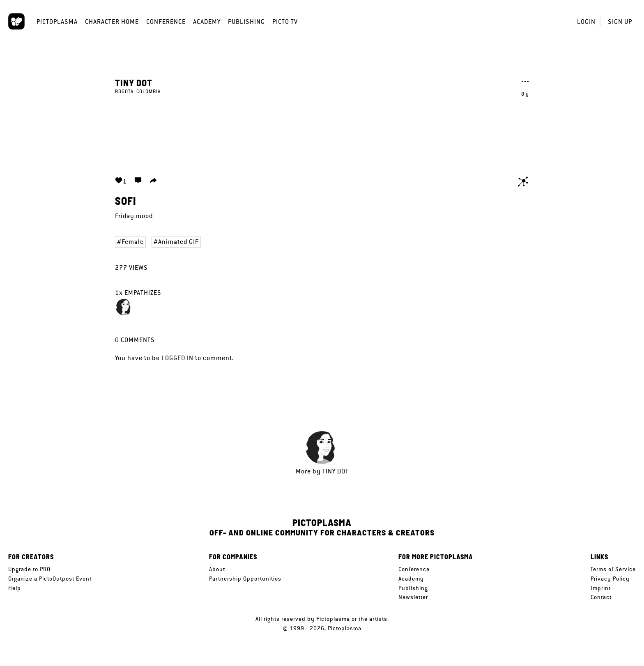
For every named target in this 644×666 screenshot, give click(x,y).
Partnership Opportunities (245, 579)
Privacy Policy (610, 579)
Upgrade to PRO (29, 569)
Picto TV (285, 22)
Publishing (246, 22)
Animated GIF (178, 242)
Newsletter (413, 597)
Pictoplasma (57, 22)
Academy (207, 22)
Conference (166, 22)
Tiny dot (134, 83)
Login (586, 22)
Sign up (620, 22)
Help (15, 588)
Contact (601, 597)
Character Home (112, 22)
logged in (177, 358)
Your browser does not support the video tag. (322, 131)
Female (133, 242)
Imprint (601, 588)
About (217, 569)
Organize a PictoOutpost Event (50, 579)
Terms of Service (613, 569)
